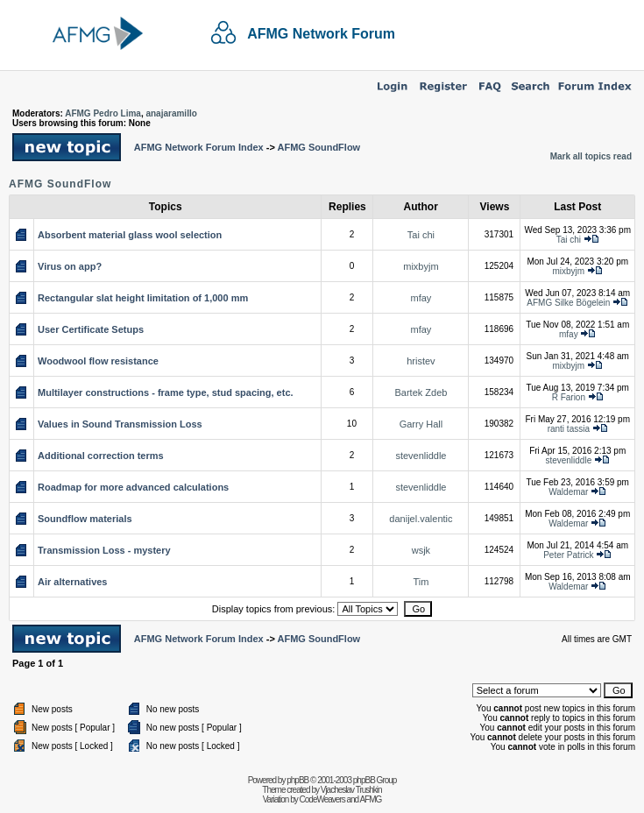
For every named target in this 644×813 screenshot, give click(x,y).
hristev (421, 361)
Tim (421, 582)
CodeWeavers (322, 799)
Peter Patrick (568, 555)
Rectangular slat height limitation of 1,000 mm (143, 298)
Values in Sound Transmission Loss (120, 424)
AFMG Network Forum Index (199, 147)
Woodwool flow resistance (98, 361)
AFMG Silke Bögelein (568, 303)
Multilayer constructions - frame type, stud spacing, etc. (166, 392)
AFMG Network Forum (321, 34)
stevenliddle (421, 456)
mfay (421, 298)
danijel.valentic (421, 519)
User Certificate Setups (91, 329)
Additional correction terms (101, 456)
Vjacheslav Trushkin (351, 790)
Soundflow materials (85, 519)
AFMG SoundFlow (318, 147)
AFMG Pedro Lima (103, 113)
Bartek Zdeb (421, 392)
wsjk (421, 550)
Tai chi (421, 235)
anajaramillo (171, 113)
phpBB (297, 780)
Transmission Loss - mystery (104, 550)
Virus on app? (70, 266)
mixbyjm (421, 266)
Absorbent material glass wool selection (130, 235)
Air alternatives (72, 582)
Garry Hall (421, 424)
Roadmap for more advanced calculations (133, 487)
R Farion (569, 397)
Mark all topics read (591, 156)
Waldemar (568, 492)
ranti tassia (569, 429)
